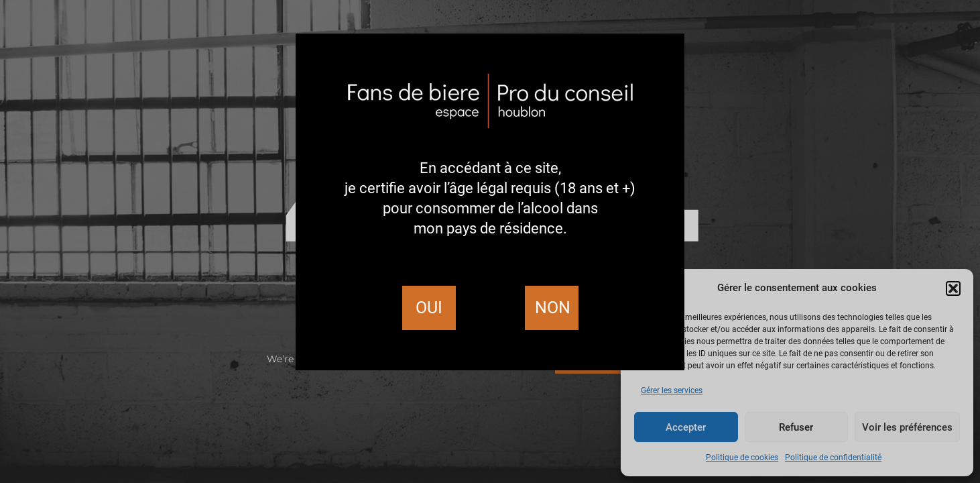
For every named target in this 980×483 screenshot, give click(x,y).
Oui (429, 308)
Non (553, 308)
